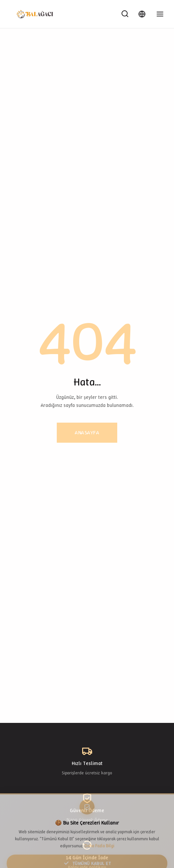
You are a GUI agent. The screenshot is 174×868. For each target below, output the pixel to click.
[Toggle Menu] (160, 14)
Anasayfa (87, 432)
